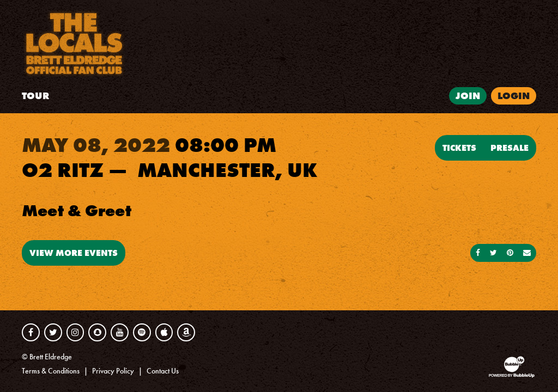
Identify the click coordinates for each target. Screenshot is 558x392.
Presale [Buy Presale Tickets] (510, 148)
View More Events (74, 253)
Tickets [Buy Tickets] (459, 148)
